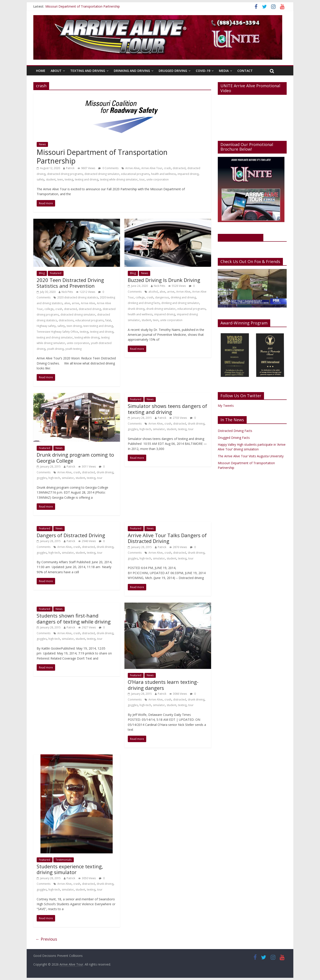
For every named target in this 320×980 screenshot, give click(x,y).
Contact (245, 71)
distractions (66, 320)
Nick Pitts (67, 292)
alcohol (153, 292)
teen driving (74, 326)
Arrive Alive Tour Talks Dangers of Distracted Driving (167, 538)
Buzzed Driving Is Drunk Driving (164, 280)
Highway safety (46, 326)
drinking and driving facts (144, 303)
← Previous (46, 939)
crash (167, 168)
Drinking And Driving (132, 71)
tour (142, 179)
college (49, 309)
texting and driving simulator (55, 337)
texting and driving (87, 179)
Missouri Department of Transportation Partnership (83, 6)
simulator (68, 478)
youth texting (73, 349)
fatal (108, 320)
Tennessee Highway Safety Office (57, 332)
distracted (179, 168)
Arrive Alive (132, 168)
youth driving (55, 349)
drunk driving (136, 309)
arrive (75, 303)
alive (67, 303)
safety (40, 179)
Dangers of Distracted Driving (71, 535)
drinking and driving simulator (180, 303)
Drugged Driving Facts (234, 438)
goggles (42, 478)
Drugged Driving (173, 71)
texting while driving (87, 337)
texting (69, 179)
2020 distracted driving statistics (78, 297)
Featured (56, 273)
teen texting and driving (98, 326)
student (51, 179)
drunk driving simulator (161, 309)
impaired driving (188, 174)
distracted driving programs (65, 174)
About (56, 71)
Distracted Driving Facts (235, 431)
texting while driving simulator (119, 179)
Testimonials (64, 860)
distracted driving (90, 309)
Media (224, 71)
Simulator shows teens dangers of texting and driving (167, 409)
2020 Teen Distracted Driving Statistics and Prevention (70, 283)
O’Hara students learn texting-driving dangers (163, 685)
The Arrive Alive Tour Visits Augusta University (251, 456)
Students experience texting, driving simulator (70, 869)
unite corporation (158, 179)
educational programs (135, 174)
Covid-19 (203, 71)
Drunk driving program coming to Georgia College (75, 458)
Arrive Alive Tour (152, 168)
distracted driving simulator (102, 174)
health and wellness (163, 174)
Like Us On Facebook (241, 237)
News (42, 144)
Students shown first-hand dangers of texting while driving (74, 618)
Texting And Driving (88, 71)
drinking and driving (183, 297)
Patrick (70, 168)
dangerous (162, 297)
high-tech (54, 478)
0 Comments (108, 168)
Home (41, 71)
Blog (42, 273)
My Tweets (226, 406)
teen (60, 179)
